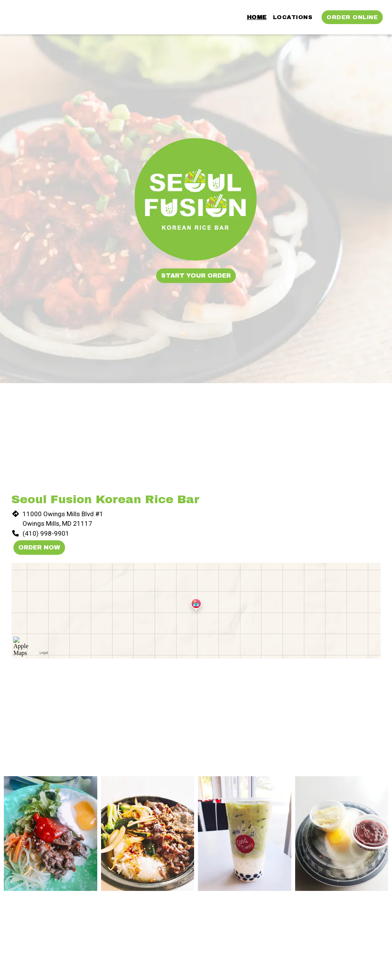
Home (257, 17)
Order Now (39, 547)
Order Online (352, 17)
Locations (293, 17)
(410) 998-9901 (46, 533)
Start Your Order (196, 275)
